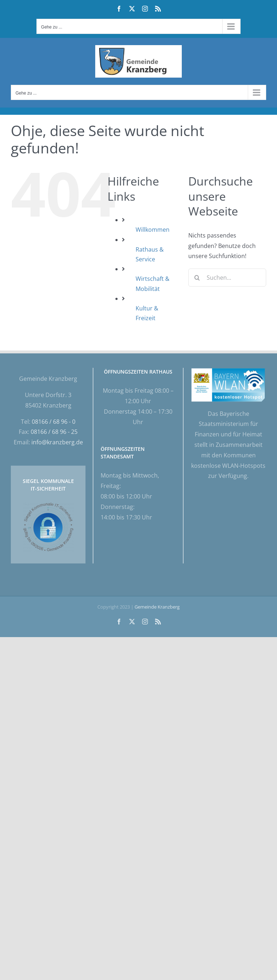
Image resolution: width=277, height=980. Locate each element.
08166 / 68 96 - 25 (54, 432)
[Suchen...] (227, 278)
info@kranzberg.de (57, 442)
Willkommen (153, 230)
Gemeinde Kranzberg (157, 607)
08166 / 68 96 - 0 (54, 422)
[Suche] (197, 278)
